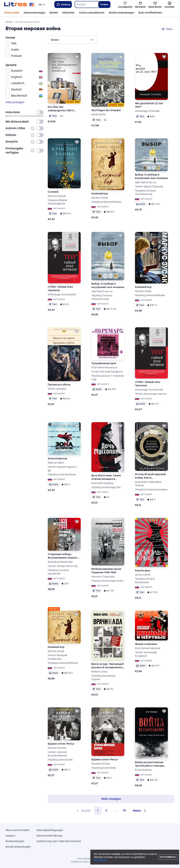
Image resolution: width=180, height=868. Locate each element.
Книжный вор (100, 194)
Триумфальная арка (104, 363)
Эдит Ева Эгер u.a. (146, 182)
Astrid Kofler (99, 114)
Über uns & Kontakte (17, 830)
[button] (140, 811)
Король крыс (143, 570)
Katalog (63, 5)
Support (10, 836)
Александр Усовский (147, 111)
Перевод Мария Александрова (57, 202)
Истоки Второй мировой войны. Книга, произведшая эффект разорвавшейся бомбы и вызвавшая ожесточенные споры (151, 476)
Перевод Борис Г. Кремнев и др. (108, 377)
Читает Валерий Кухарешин (57, 657)
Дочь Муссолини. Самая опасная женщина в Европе (106, 477)
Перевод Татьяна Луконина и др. (145, 192)
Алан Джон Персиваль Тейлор (148, 484)
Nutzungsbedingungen (50, 830)
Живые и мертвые (146, 644)
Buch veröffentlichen (150, 13)
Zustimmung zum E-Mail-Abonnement (59, 841)
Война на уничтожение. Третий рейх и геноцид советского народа (149, 764)
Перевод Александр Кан (106, 487)
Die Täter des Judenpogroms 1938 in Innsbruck (61, 109)
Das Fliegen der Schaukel (106, 110)
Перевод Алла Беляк (60, 760)
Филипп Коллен (57, 748)
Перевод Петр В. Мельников (145, 581)
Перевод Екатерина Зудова (103, 677)
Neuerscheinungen (34, 13)
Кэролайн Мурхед (102, 483)
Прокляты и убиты (59, 385)
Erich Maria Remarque (104, 367)
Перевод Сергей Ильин (62, 474)
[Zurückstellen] (77, 57)
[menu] (42, 5)
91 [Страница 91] (125, 810)
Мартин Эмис (56, 463)
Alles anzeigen (15, 102)
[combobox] (86, 5)
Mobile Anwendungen (121, 13)
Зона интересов (58, 458)
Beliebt (54, 13)
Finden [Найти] (104, 5)
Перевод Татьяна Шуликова (58, 572)
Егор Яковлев (143, 770)
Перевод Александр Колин (107, 581)
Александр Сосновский (62, 294)
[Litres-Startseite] (19, 5)
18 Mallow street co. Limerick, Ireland (90, 862)
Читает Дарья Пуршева (149, 186)
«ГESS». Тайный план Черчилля (60, 289)
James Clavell (143, 575)
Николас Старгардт (103, 577)
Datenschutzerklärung (49, 836)
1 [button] (98, 810)
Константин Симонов (148, 648)
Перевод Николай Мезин (106, 202)
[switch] (40, 112)
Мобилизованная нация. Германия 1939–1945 (106, 571)
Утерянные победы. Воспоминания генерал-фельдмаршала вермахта (64, 556)
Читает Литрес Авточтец (63, 566)
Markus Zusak (100, 198)
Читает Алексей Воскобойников (57, 754)
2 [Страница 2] (106, 810)
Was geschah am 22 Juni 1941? (149, 105)
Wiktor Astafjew (57, 389)
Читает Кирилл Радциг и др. (62, 469)
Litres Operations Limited (90, 859)
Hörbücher (68, 13)
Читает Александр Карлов (151, 394)
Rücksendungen (15, 841)
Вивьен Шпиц (99, 672)
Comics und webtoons (92, 13)
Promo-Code (12, 13)
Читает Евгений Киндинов (107, 372)
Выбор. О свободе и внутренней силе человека (151, 176)
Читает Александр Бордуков (146, 654)
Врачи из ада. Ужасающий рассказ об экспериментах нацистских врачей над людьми (108, 666)
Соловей (53, 192)
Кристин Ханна (57, 196)
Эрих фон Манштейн (60, 562)
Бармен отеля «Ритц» (61, 744)
